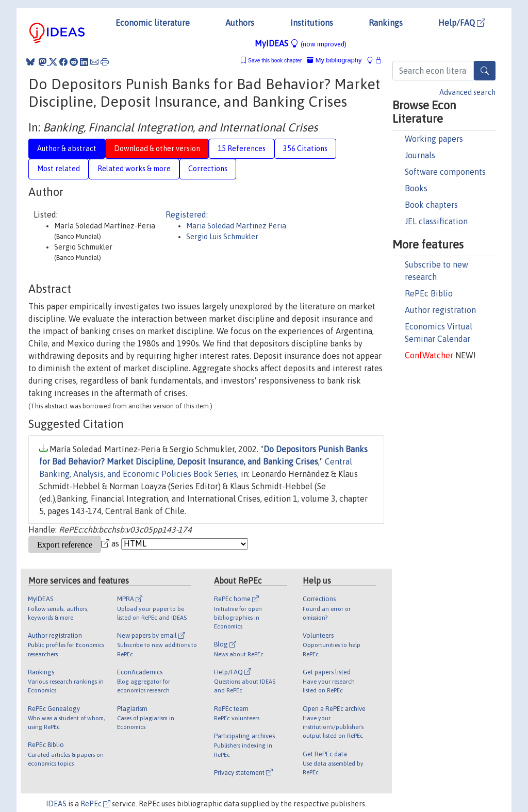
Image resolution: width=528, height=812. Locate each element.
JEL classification (436, 221)
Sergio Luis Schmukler (222, 237)
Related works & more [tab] (134, 169)
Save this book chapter (275, 61)
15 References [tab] (242, 148)
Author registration (440, 310)
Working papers (434, 139)
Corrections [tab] (208, 169)
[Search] (485, 71)
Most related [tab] (59, 169)
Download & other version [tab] (157, 148)
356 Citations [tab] (305, 148)
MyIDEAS (301, 43)
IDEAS (56, 804)
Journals (420, 155)
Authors (240, 23)
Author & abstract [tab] (67, 148)
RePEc (95, 804)
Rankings (386, 23)
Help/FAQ (462, 23)
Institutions (312, 23)
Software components (445, 172)
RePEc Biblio (429, 293)
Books (416, 188)
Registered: (187, 214)
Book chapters (431, 205)
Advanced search (467, 92)
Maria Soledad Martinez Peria (236, 226)
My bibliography (334, 60)
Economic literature (153, 23)
